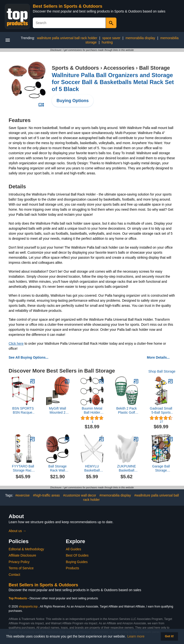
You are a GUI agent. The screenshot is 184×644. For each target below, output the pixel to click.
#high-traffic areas (46, 495)
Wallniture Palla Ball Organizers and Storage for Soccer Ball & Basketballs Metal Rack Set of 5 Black (113, 82)
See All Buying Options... (29, 357)
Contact (14, 575)
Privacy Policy (19, 562)
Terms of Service (21, 568)
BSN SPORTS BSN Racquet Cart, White (23, 411)
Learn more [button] (136, 636)
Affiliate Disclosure (22, 555)
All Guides (74, 549)
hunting (107, 42)
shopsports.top (28, 607)
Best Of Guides (77, 555)
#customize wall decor (80, 495)
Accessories (119, 68)
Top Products (18, 598)
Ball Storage (155, 68)
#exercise (23, 495)
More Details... (158, 357)
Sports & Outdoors (75, 68)
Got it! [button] (169, 636)
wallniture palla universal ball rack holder (67, 38)
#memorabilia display (115, 495)
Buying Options (73, 101)
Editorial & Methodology (26, 549)
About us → (17, 531)
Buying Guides (77, 562)
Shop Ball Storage (162, 371)
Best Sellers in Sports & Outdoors (68, 6)
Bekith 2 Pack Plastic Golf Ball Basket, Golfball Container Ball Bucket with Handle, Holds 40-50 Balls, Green (126, 411)
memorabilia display (140, 38)
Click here (16, 343)
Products (72, 568)
